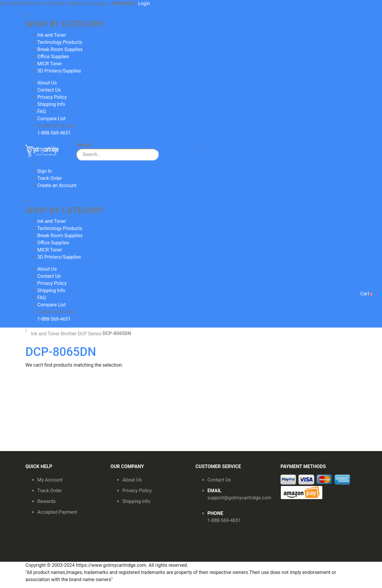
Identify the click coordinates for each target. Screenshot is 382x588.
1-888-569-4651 (224, 520)
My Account (50, 480)
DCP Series (89, 334)
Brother (69, 334)
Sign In (44, 171)
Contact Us (49, 90)
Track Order (50, 178)
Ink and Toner (45, 334)
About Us (47, 83)
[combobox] (117, 155)
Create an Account (57, 185)
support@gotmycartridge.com (239, 498)
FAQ (42, 111)
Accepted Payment (57, 512)
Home (28, 331)
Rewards (47, 501)
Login (144, 3)
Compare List (51, 119)
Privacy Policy (52, 97)
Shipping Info (51, 104)
